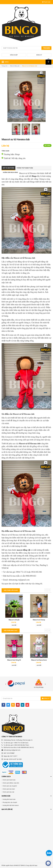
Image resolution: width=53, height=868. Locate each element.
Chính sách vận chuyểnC (10, 786)
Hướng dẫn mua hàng (10, 172)
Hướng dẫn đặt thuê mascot (11, 805)
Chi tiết (14, 625)
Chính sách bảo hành (9, 789)
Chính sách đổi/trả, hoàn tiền (11, 783)
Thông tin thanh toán (25, 168)
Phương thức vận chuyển (10, 802)
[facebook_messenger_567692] (48, 863)
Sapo (36, 865)
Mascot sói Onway (39, 620)
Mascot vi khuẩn (14, 620)
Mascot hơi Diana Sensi (39, 660)
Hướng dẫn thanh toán (9, 799)
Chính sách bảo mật (8, 792)
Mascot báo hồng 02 (14, 660)
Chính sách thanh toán (9, 780)
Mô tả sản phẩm (8, 168)
